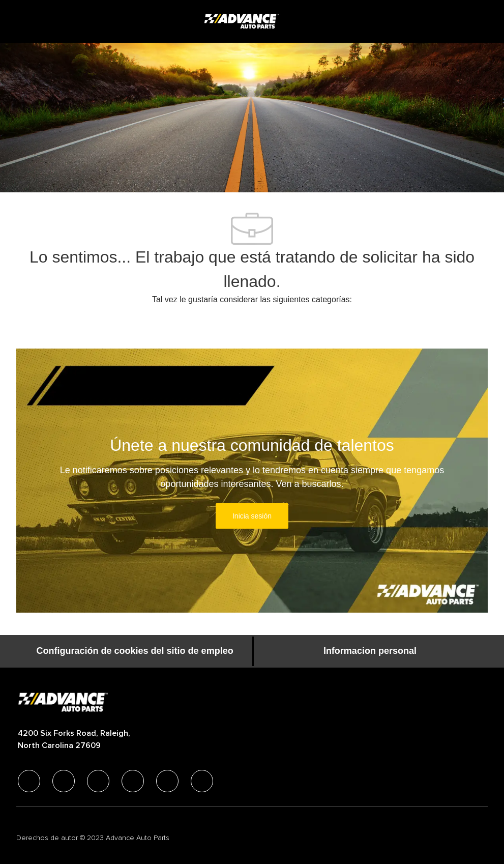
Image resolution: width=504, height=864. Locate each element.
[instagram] (133, 781)
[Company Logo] (243, 21)
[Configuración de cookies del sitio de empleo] (135, 651)
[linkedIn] (64, 781)
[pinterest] (202, 781)
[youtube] (167, 781)
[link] (252, 516)
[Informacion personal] (370, 651)
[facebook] (29, 781)
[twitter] (98, 781)
